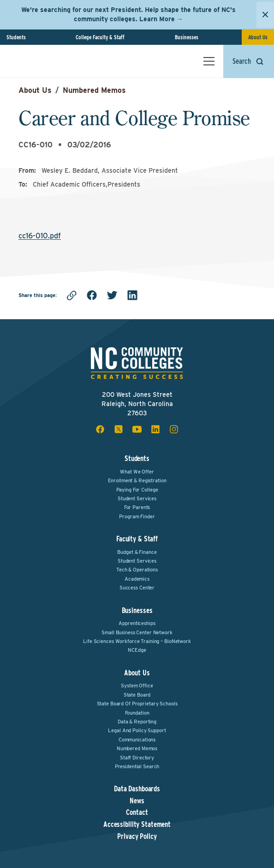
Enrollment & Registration (137, 480)
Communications (137, 740)
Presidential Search (137, 766)
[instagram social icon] (174, 429)
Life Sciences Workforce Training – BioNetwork (137, 641)
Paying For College (137, 490)
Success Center (137, 588)
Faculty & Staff (137, 539)
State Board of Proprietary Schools (137, 704)
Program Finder (137, 516)
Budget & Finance (137, 552)
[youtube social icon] (137, 429)
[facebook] (92, 295)
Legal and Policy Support (137, 730)
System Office (137, 686)
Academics (137, 579)
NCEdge (137, 650)
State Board (137, 695)
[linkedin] (132, 295)
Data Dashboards (137, 789)
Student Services (137, 498)
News (137, 801)
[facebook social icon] (100, 429)
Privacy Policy (137, 837)
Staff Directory (137, 758)
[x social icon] (119, 429)
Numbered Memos (94, 90)
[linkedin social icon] (155, 429)
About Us (258, 37)
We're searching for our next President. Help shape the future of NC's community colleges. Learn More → (128, 14)
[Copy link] (71, 295)
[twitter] (112, 295)
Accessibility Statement (137, 825)
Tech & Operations (137, 570)
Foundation (137, 713)
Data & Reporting (137, 722)
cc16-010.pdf (40, 236)
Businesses (187, 37)
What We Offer (137, 472)
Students (16, 37)
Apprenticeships (137, 623)
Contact (137, 813)
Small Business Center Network (137, 632)
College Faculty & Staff (100, 37)
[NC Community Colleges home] (46, 61)
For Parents (137, 507)
